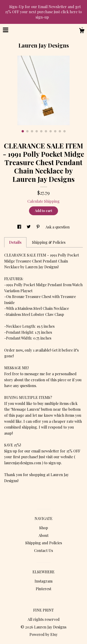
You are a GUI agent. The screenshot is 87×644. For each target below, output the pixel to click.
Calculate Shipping (43, 201)
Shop (44, 528)
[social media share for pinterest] (39, 227)
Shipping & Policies (49, 242)
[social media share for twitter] (29, 227)
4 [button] (37, 131)
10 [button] (64, 131)
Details (15, 242)
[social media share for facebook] (20, 227)
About (43, 535)
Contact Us (43, 550)
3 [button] (32, 131)
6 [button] (46, 131)
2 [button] (27, 131)
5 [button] (41, 131)
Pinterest (43, 589)
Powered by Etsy (43, 634)
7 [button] (51, 131)
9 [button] (60, 131)
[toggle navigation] (6, 30)
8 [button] (55, 131)
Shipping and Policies (44, 543)
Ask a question (58, 227)
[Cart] (82, 31)
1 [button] (23, 131)
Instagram (43, 581)
